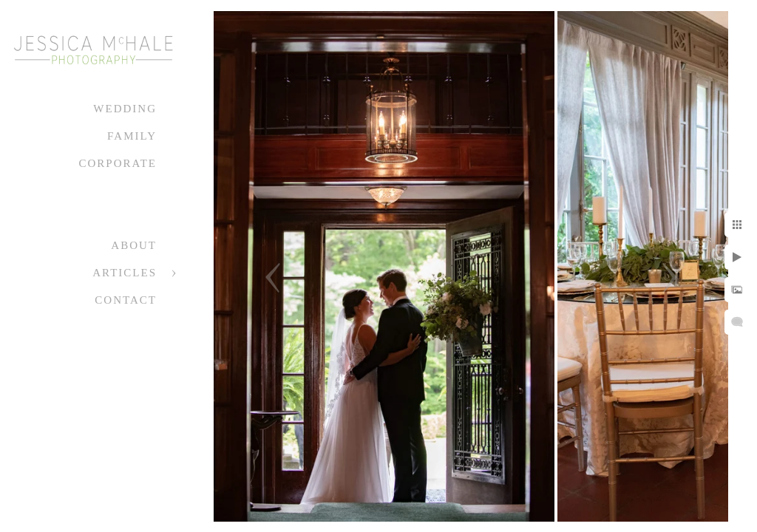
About (134, 245)
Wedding (125, 109)
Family (132, 136)
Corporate (118, 163)
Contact (126, 300)
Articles (125, 273)
